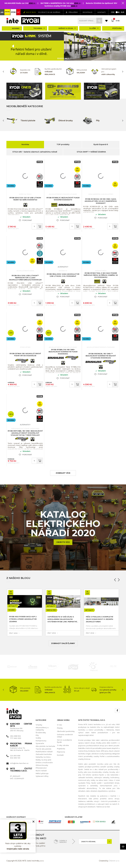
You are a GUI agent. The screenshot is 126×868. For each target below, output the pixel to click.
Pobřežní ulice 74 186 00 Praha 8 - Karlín (21, 747)
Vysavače (40, 743)
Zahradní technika (44, 754)
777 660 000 (16, 738)
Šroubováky (41, 733)
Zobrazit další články (63, 643)
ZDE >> (32, 3)
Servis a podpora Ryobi (64, 741)
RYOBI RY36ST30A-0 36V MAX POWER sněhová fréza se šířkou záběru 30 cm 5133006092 (101, 275)
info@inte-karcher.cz (19, 763)
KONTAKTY (102, 12)
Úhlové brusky (42, 765)
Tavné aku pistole (43, 749)
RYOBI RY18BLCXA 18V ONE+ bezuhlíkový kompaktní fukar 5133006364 (63, 352)
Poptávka (61, 749)
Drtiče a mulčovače (44, 762)
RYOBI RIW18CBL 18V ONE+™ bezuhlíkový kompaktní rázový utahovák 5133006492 (101, 356)
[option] (63, 46)
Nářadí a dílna (67, 28)
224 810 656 (15, 756)
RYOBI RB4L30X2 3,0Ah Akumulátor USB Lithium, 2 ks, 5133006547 (63, 275)
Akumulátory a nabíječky (42, 729)
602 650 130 (15, 758)
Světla (38, 738)
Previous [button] (3, 72)
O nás (59, 725)
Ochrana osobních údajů (65, 736)
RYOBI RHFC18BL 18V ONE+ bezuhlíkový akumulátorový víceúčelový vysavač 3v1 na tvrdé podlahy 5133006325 (25, 434)
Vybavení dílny (42, 776)
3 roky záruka (63, 745)
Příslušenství (41, 768)
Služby (94, 28)
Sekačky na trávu (43, 757)
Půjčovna (117, 28)
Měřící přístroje (42, 773)
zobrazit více (63, 473)
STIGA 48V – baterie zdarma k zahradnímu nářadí (35, 152)
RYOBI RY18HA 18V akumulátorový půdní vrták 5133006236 (25, 355)
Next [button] (123, 72)
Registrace (88, 12)
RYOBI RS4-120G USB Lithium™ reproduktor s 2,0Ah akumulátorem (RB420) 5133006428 (25, 278)
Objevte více (63, 542)
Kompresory (41, 741)
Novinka (25, 144)
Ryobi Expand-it (101, 144)
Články (60, 728)
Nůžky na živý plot (43, 760)
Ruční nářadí (41, 771)
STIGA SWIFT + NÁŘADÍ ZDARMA (91, 152)
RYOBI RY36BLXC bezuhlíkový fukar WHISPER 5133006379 (63, 199)
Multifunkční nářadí (44, 752)
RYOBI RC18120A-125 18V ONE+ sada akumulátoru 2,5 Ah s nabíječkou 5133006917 (101, 201)
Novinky (16, 28)
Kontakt (60, 755)
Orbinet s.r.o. (114, 861)
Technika (39, 28)
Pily (37, 735)
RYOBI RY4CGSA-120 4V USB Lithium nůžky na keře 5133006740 (25, 199)
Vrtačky (39, 725)
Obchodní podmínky (66, 731)
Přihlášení (72, 12)
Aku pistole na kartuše (45, 746)
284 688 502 (15, 736)
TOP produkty (63, 144)
